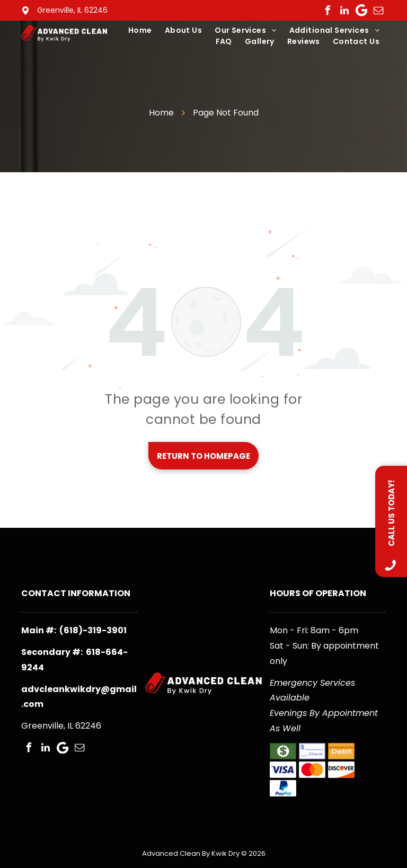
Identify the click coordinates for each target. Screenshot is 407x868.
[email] (378, 11)
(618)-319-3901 (93, 630)
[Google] (361, 11)
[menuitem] (140, 30)
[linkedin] (344, 11)
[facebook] (328, 11)
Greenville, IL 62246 (72, 10)
